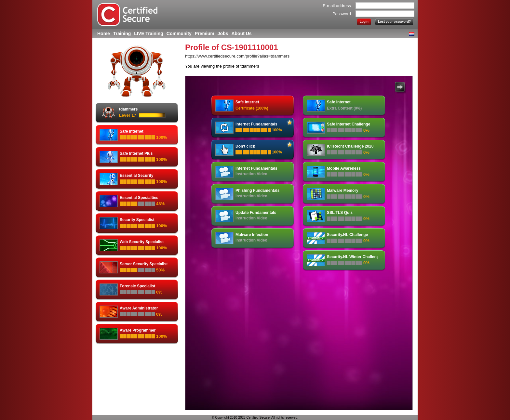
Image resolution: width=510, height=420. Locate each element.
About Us (241, 33)
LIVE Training (148, 33)
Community (179, 33)
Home (104, 33)
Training (122, 33)
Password (342, 14)
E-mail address (337, 6)
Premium (205, 33)
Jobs (223, 33)
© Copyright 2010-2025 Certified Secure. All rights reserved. (255, 418)
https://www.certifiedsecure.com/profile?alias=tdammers (237, 56)
